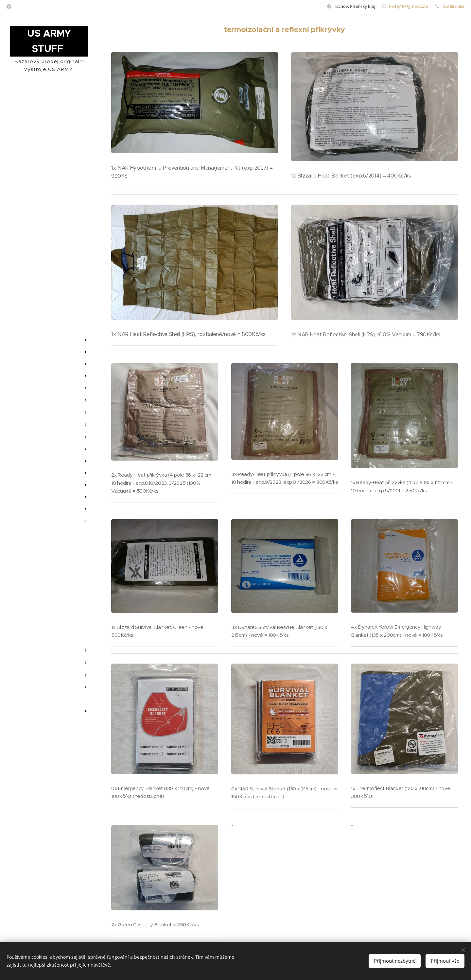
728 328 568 (453, 6)
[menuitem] (49, 308)
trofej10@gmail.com (409, 6)
